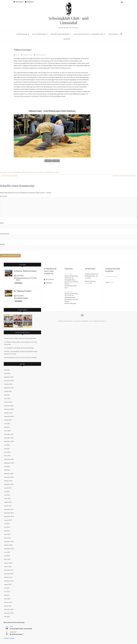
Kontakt (67, 39)
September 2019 (9, 517)
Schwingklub (22, 34)
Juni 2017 (7, 592)
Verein (57, 172)
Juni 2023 (7, 445)
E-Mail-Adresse (5, 234)
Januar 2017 (8, 606)
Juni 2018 (7, 552)
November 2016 (9, 613)
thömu (91, 321)
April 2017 (7, 599)
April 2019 (7, 535)
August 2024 (8, 420)
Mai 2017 (7, 595)
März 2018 (7, 560)
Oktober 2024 (8, 413)
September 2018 (9, 549)
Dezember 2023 (9, 434)
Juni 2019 (7, 527)
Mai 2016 (7, 617)
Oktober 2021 (8, 481)
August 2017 (8, 585)
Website (2, 244)
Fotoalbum (113, 34)
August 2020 (8, 502)
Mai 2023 (7, 449)
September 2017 (9, 581)
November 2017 (9, 574)
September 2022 (9, 463)
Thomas (17, 55)
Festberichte (25, 172)
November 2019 (9, 513)
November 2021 (9, 477)
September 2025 (9, 388)
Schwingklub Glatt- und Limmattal (69, 20)
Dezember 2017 (9, 570)
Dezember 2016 (9, 610)
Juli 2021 (7, 492)
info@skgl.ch (29, 2)
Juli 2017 (7, 588)
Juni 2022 (7, 467)
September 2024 (9, 417)
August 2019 (8, 520)
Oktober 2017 (8, 577)
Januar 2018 (8, 567)
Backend (111, 283)
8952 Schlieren (19, 2)
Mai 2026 (7, 370)
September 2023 (9, 442)
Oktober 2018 (8, 545)
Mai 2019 (7, 531)
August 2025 (8, 392)
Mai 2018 (7, 556)
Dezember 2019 (9, 510)
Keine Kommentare (41, 55)
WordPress (103, 321)
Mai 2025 (7, 395)
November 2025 (9, 381)
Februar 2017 (8, 602)
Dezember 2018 (9, 542)
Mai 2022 (7, 470)
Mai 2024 (7, 427)
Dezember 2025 (9, 377)
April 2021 (7, 499)
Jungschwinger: (69, 292)
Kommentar (4, 196)
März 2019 (7, 538)
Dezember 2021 (9, 474)
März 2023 (7, 456)
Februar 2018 (8, 563)
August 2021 (8, 488)
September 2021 (9, 484)
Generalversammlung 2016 (9, 176)
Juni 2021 (7, 495)
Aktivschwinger (39, 34)
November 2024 (9, 409)
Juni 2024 (7, 424)
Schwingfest (49, 172)
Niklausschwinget (37, 172)
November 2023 (9, 438)
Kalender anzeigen (9, 638)
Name (2, 223)
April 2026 (7, 374)
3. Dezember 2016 (27, 55)
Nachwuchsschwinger (60, 34)
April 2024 (7, 431)
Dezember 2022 (9, 459)
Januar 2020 (8, 506)
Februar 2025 (8, 402)
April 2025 (7, 399)
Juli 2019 (7, 524)
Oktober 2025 (8, 384)
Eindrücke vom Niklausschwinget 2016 (125, 176)
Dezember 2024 (9, 406)
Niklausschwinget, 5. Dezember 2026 (89, 34)
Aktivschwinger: (69, 274)
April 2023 (7, 452)
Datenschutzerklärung (112, 277)
